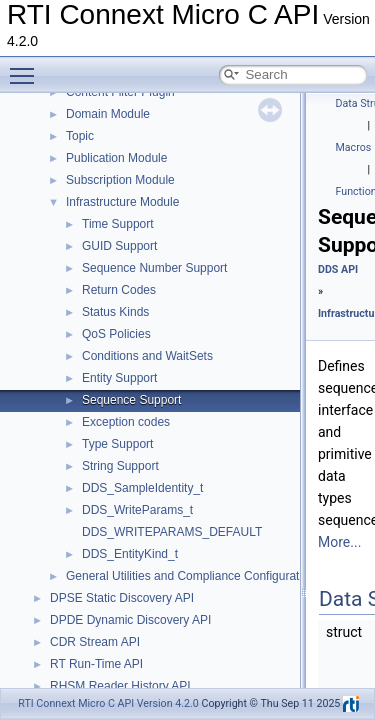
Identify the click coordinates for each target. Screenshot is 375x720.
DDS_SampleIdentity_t (142, 488)
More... (339, 542)
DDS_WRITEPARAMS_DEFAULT (172, 532)
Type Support (117, 444)
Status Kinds (115, 312)
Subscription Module (120, 180)
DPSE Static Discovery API (122, 598)
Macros (354, 147)
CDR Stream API (95, 642)
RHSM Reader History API (120, 686)
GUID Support (119, 246)
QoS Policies (116, 334)
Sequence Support (131, 400)
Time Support (118, 224)
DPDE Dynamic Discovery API (130, 620)
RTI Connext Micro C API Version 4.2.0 (108, 703)
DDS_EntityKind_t (130, 554)
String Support (120, 466)
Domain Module (108, 114)
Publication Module (116, 158)
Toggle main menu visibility (27, 67)
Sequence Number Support (154, 268)
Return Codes (119, 290)
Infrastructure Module (122, 202)
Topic (80, 136)
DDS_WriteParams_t (137, 510)
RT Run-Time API (96, 664)
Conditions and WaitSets (147, 356)
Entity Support (119, 378)
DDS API (338, 269)
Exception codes (126, 422)
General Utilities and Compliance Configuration (190, 576)
